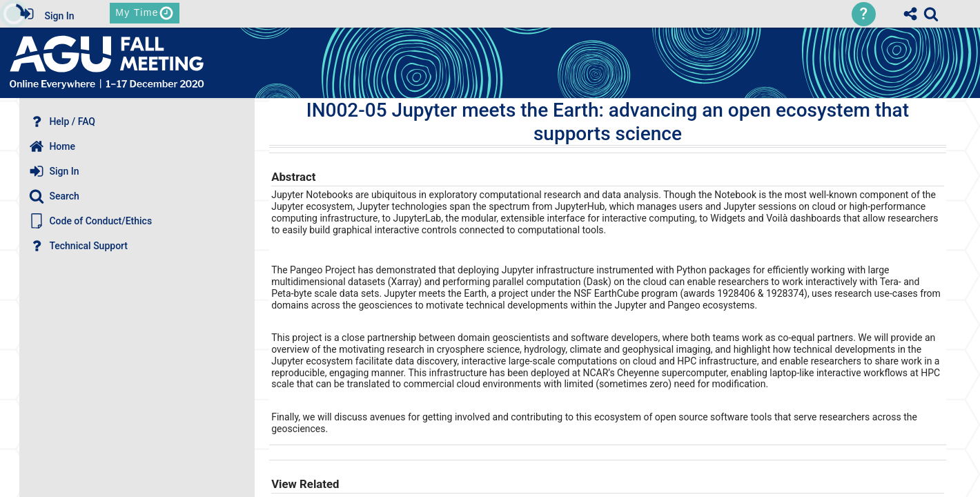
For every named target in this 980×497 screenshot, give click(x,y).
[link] (931, 14)
